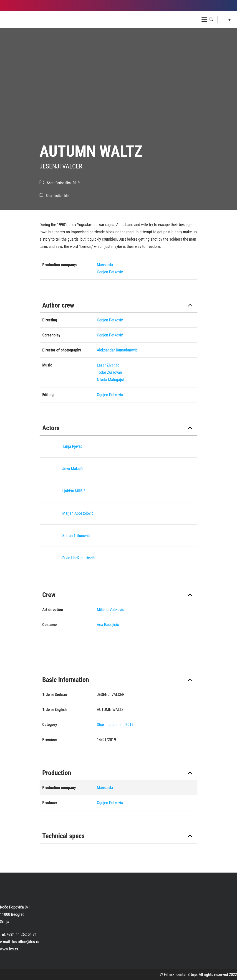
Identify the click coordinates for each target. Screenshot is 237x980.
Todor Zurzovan (109, 372)
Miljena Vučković (111, 610)
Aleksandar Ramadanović (117, 350)
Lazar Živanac (108, 365)
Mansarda (105, 265)
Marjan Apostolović (78, 513)
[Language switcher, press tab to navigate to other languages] (225, 20)
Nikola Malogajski (111, 380)
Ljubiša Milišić (74, 491)
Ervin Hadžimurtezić (78, 558)
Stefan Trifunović (76, 536)
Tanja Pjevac (72, 446)
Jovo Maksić (72, 469)
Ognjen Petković (110, 272)
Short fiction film (59, 183)
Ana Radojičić (108, 625)
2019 (76, 183)
